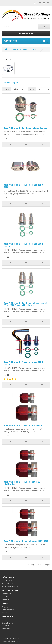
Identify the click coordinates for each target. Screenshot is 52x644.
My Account (7, 620)
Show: (32, 89)
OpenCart (16, 638)
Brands (5, 607)
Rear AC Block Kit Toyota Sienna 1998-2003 (24, 186)
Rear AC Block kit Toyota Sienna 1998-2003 (26, 541)
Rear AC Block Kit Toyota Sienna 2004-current (24, 245)
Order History (8, 623)
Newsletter (6, 628)
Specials (5, 613)
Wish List (5, 626)
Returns (5, 597)
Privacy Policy (7, 583)
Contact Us (6, 594)
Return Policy (7, 581)
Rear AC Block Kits (20, 49)
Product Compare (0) (12, 83)
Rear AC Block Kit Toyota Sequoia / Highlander (22, 483)
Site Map (5, 599)
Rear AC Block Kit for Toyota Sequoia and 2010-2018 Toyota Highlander (25, 304)
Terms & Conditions (10, 586)
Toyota (36, 49)
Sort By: (7, 89)
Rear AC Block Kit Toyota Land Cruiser (24, 425)
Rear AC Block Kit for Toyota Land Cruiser (25, 128)
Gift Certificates (8, 610)
